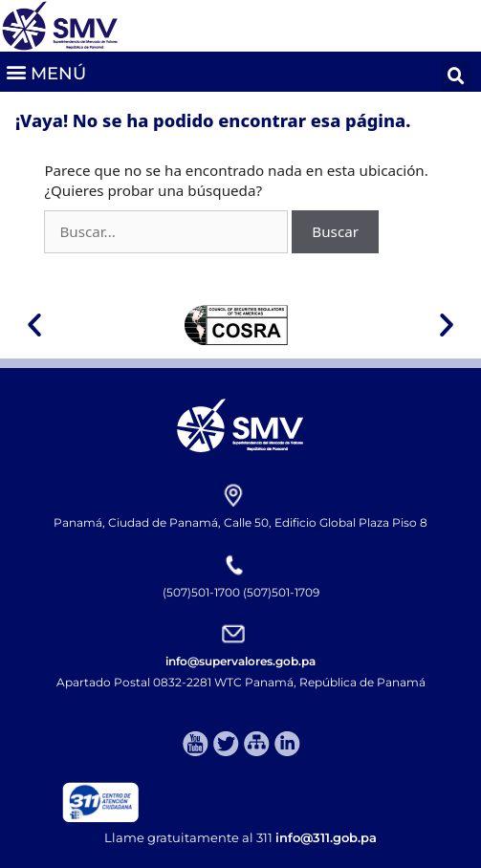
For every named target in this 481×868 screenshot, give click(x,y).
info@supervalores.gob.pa (240, 661)
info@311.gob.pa (326, 837)
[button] (45, 71)
